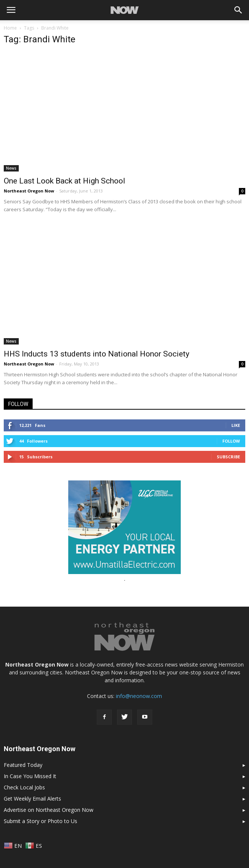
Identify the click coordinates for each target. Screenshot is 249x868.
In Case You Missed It (30, 776)
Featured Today (23, 765)
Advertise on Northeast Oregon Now (49, 810)
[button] (238, 10)
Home (10, 28)
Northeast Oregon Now (29, 191)
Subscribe (228, 457)
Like (236, 425)
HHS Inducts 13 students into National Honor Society (97, 354)
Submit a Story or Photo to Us (40, 821)
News (11, 168)
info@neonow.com (139, 696)
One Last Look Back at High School (64, 181)
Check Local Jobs (24, 787)
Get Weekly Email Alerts (32, 799)
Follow (231, 441)
